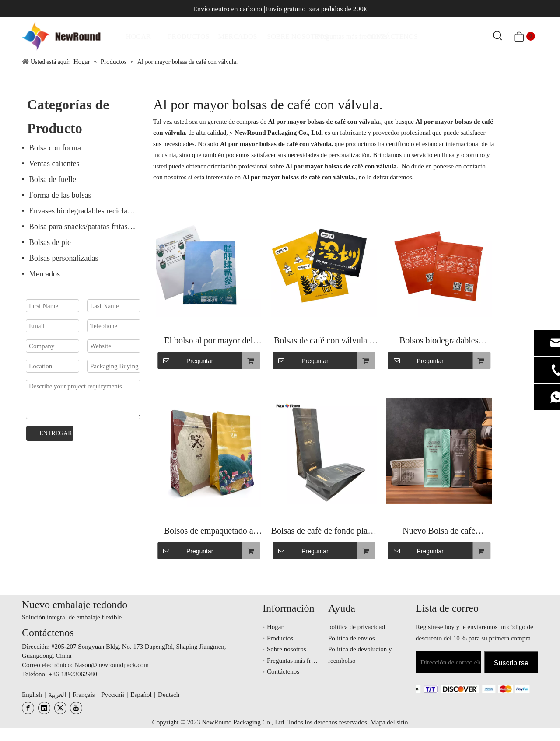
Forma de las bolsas (60, 195)
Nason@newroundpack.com (112, 665)
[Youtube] (76, 708)
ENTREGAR (56, 433)
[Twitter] (60, 708)
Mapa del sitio (389, 722)
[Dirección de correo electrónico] (448, 662)
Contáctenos (283, 671)
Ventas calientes (54, 164)
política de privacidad (357, 627)
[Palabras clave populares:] (498, 36)
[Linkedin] (44, 708)
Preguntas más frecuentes (300, 661)
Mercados (44, 274)
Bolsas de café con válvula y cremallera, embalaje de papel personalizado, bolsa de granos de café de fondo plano (324, 341)
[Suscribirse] (511, 662)
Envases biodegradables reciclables (84, 211)
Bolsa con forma (55, 148)
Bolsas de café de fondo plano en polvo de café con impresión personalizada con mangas (324, 532)
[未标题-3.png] (458, 689)
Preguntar (185, 360)
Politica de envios (352, 638)
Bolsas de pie (50, 242)
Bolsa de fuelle (52, 179)
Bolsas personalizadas (63, 258)
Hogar (275, 627)
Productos (280, 638)
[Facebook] (28, 708)
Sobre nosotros (287, 649)
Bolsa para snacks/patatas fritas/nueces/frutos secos (87, 227)
